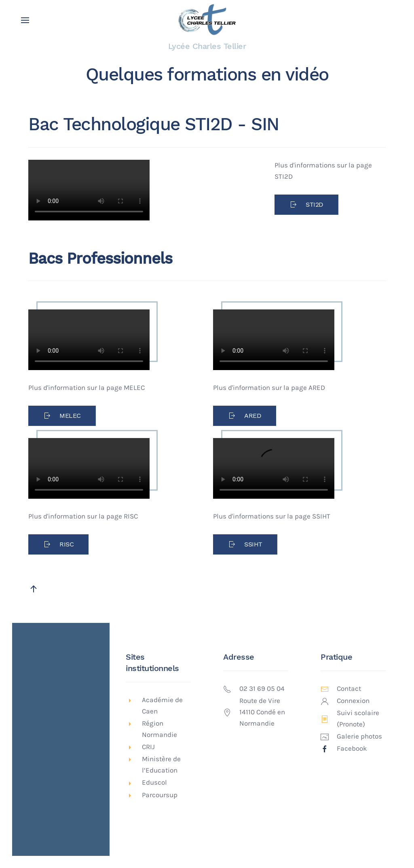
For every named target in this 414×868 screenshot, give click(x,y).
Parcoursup (160, 795)
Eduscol (154, 782)
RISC (58, 544)
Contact (349, 689)
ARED (245, 416)
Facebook (352, 748)
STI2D (306, 205)
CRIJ (148, 747)
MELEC (62, 416)
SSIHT (245, 544)
